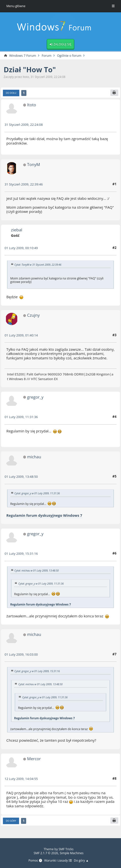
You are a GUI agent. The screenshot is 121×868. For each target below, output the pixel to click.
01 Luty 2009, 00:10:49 (21, 248)
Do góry (11, 821)
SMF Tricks (66, 849)
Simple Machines (72, 853)
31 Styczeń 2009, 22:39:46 (24, 185)
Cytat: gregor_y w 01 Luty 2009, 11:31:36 (38, 494)
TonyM (34, 165)
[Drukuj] (114, 93)
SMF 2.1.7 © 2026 (46, 853)
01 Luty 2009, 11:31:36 (21, 417)
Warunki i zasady (58, 861)
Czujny (34, 316)
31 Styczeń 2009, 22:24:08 (24, 125)
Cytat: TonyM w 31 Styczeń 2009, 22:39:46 (38, 265)
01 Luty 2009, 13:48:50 (21, 477)
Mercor (34, 759)
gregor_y (36, 397)
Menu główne (16, 6)
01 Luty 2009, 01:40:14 (21, 336)
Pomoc (35, 861)
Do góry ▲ (82, 861)
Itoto (32, 105)
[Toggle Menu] (113, 6)
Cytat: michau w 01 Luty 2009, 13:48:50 (37, 571)
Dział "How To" (30, 70)
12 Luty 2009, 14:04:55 (21, 779)
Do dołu (11, 93)
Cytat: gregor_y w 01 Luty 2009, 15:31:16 (38, 671)
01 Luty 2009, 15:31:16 (21, 554)
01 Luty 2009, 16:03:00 (21, 655)
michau (34, 457)
